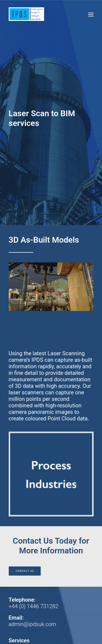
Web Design (28, 624)
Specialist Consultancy (36, 491)
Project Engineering (32, 505)
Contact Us (25, 415)
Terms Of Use (25, 527)
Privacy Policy (25, 534)
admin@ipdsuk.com (33, 469)
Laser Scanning (27, 498)
